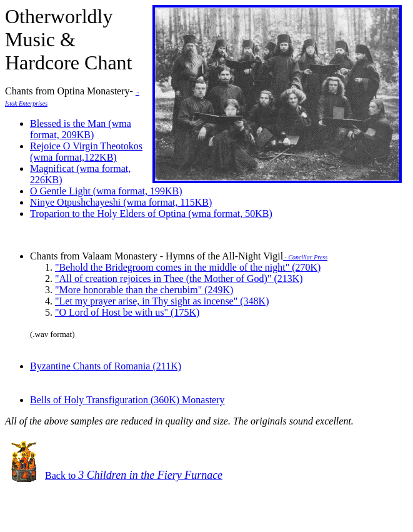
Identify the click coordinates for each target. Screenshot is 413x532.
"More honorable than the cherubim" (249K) (144, 290)
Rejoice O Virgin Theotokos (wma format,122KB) (86, 152)
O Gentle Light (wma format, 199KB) (106, 191)
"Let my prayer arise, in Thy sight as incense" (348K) (162, 301)
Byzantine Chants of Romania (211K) (106, 366)
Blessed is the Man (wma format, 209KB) (81, 129)
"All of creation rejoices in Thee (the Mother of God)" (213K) (179, 279)
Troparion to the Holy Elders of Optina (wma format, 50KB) (151, 213)
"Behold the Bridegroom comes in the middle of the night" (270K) (188, 267)
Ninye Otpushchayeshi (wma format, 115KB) (121, 202)
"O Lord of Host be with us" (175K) (127, 312)
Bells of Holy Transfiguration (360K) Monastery (127, 400)
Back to (134, 475)
